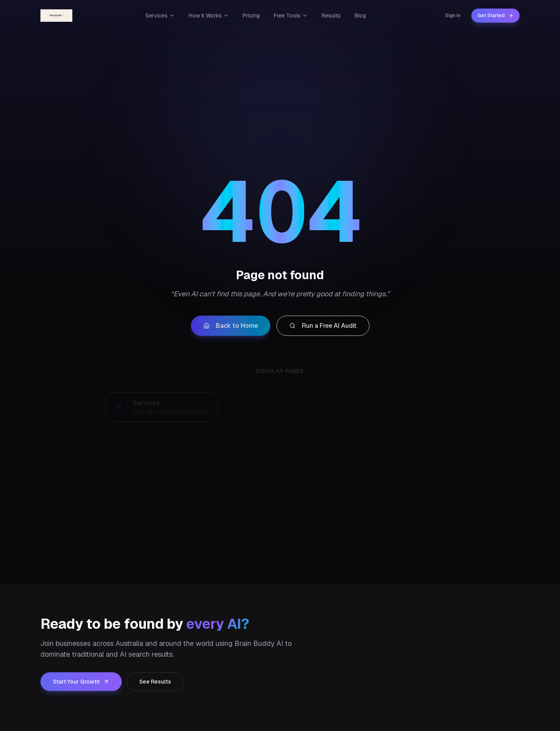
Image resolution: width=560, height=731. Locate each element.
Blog (360, 16)
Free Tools (291, 16)
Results (331, 16)
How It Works (209, 16)
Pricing (251, 16)
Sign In (453, 16)
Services (160, 16)
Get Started (495, 16)
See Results (155, 682)
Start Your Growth (81, 682)
